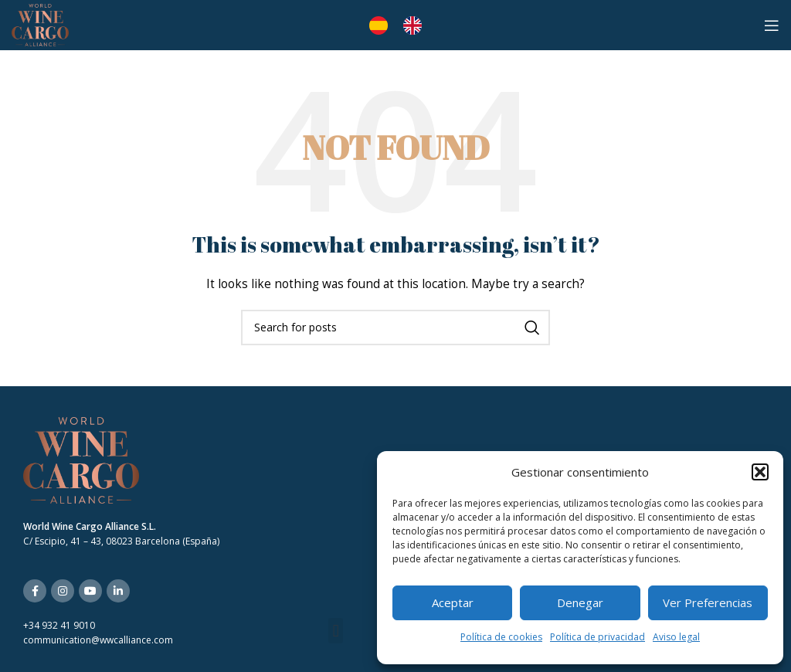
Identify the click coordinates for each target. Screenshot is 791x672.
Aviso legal (676, 637)
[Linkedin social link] (118, 591)
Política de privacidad (597, 637)
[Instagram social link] (63, 591)
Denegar (580, 602)
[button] (760, 472)
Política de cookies (501, 637)
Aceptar (453, 602)
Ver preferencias (708, 602)
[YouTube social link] (90, 591)
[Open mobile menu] (772, 25)
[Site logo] (40, 24)
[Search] (395, 328)
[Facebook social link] (35, 591)
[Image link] (81, 459)
